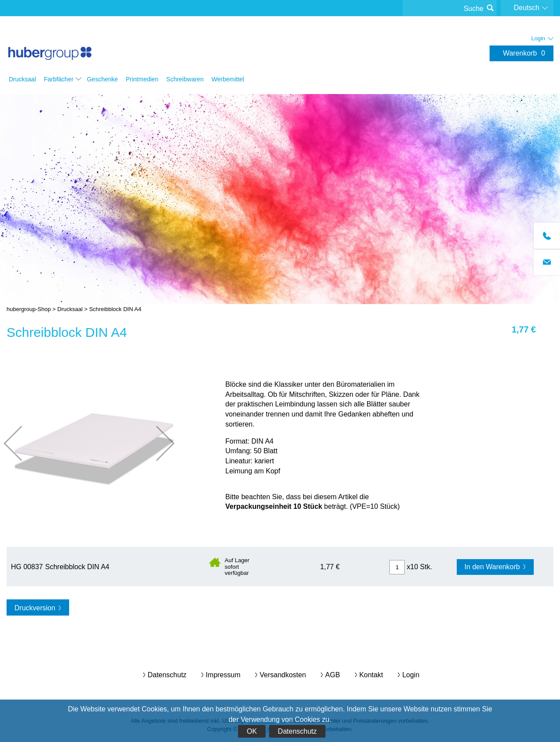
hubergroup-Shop (50, 45)
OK (252, 731)
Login (411, 675)
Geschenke (103, 79)
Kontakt (371, 675)
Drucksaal (22, 79)
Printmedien (142, 79)
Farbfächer (59, 79)
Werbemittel (228, 79)
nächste (157, 443)
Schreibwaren (185, 79)
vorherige (21, 443)
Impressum (223, 675)
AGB (332, 675)
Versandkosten (283, 675)
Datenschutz (297, 731)
